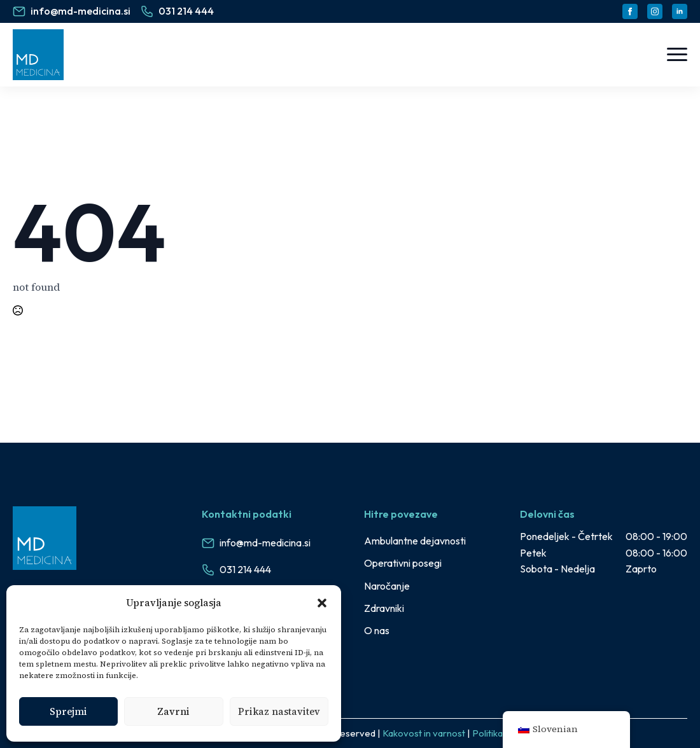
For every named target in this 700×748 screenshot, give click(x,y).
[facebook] (630, 11)
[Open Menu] (677, 55)
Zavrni (173, 711)
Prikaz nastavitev (279, 711)
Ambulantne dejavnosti (415, 541)
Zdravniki (384, 608)
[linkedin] (680, 11)
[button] (322, 603)
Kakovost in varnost (424, 733)
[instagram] (655, 11)
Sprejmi (68, 711)
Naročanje (387, 586)
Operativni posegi (403, 563)
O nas (377, 630)
